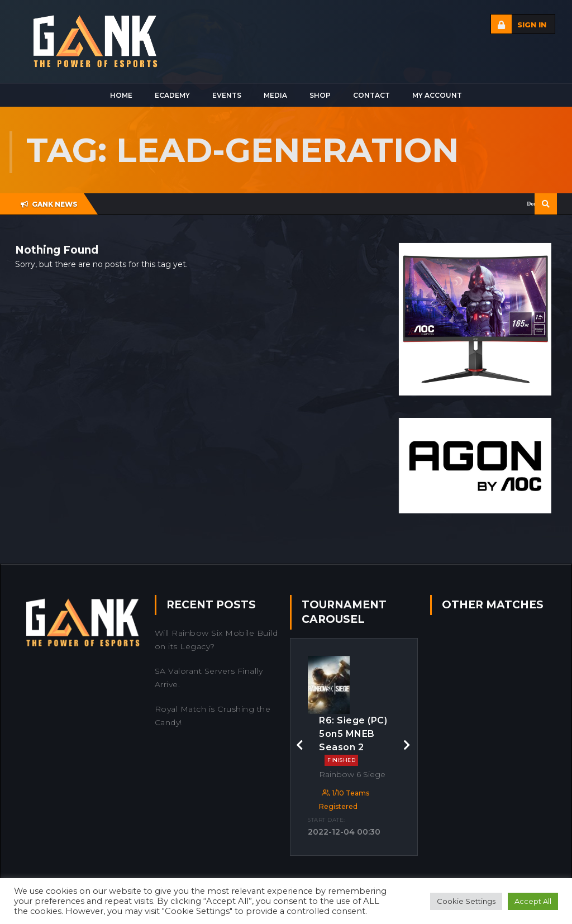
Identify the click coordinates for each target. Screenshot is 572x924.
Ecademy (172, 95)
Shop (320, 95)
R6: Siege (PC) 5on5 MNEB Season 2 (353, 740)
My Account (437, 95)
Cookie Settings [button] (466, 901)
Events (227, 95)
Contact (371, 95)
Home (121, 95)
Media (275, 95)
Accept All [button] (533, 901)
